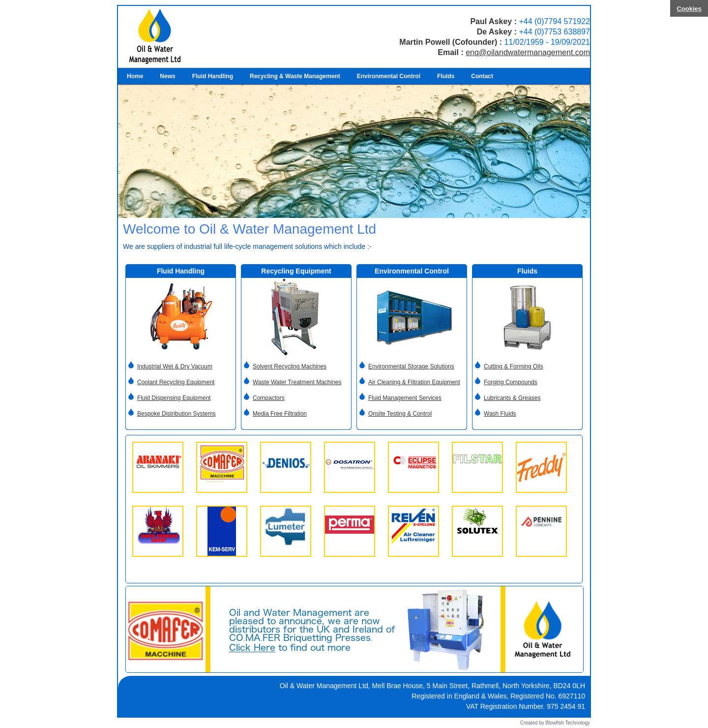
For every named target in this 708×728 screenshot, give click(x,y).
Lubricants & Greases (512, 398)
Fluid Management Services (405, 398)
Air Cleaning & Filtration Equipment (414, 382)
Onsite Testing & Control (400, 414)
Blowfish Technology (568, 723)
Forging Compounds (511, 382)
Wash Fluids (500, 414)
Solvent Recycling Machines (290, 366)
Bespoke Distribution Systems (176, 414)
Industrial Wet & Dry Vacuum (175, 366)
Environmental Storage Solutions (411, 366)
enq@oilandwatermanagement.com (528, 52)
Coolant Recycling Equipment (176, 382)
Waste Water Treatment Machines (297, 382)
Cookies (689, 9)
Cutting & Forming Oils (514, 366)
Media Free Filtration (280, 414)
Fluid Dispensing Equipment (174, 398)
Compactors (269, 398)
